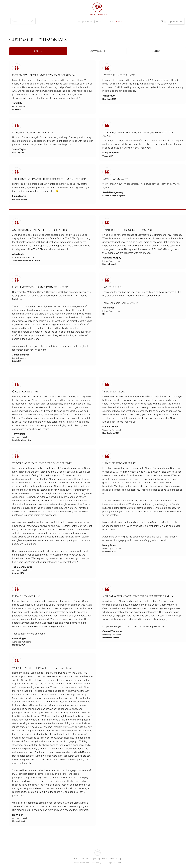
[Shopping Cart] (163, 23)
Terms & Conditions (82, 859)
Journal (98, 21)
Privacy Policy (100, 859)
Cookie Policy (115, 859)
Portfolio (87, 21)
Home (76, 21)
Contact (109, 21)
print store (176, 21)
